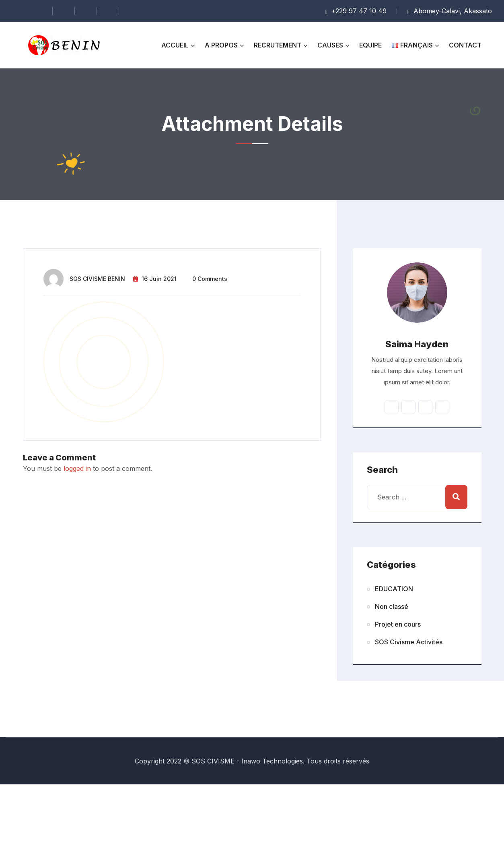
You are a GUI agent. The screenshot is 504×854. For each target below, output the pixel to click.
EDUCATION (394, 589)
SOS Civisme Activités (409, 642)
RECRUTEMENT (278, 45)
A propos (221, 45)
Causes (330, 45)
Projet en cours (398, 624)
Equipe (370, 45)
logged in (77, 468)
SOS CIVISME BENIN (97, 279)
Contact (465, 45)
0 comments (210, 279)
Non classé (392, 606)
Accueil (175, 45)
